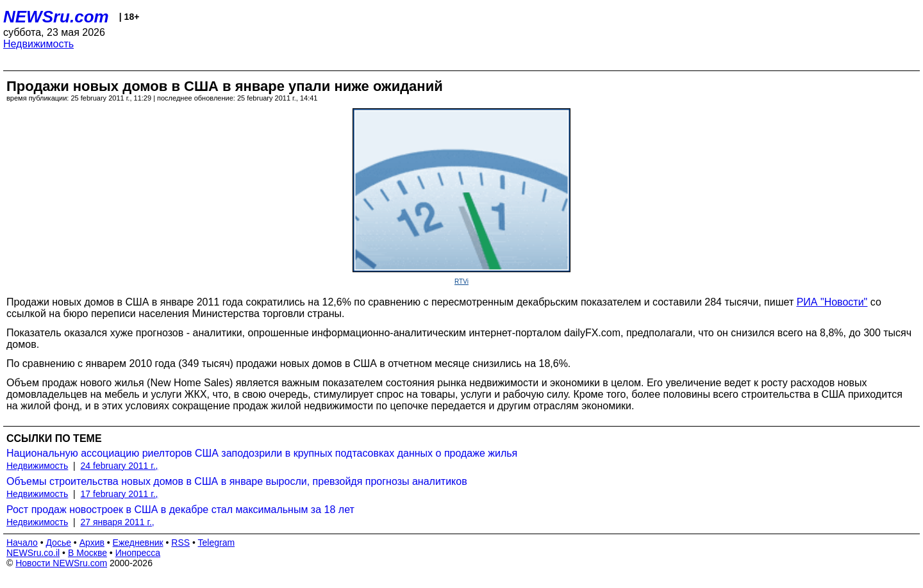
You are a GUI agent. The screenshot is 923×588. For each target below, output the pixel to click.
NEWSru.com (56, 17)
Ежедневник (138, 543)
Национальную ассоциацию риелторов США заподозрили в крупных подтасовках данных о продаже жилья (262, 453)
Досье (58, 543)
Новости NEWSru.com (61, 563)
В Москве (87, 553)
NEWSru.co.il (33, 553)
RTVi (462, 282)
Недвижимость (38, 44)
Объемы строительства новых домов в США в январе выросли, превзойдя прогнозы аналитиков (237, 481)
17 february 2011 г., (120, 494)
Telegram (217, 543)
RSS (180, 543)
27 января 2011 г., (118, 522)
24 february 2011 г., (120, 466)
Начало (22, 543)
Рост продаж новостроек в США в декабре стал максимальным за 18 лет (180, 510)
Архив (92, 543)
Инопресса (138, 553)
